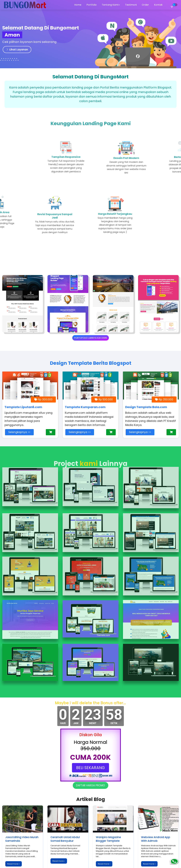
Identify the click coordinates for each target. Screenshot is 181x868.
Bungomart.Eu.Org (90, 863)
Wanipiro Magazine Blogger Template (108, 820)
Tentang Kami (111, 5)
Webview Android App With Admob (156, 820)
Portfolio (92, 5)
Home (78, 5)
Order (145, 5)
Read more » (14, 845)
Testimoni (131, 5)
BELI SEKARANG (90, 749)
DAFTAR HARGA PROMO (90, 767)
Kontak (158, 5)
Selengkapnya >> (19, 432)
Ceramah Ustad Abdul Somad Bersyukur (65, 820)
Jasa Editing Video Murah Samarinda (22, 820)
